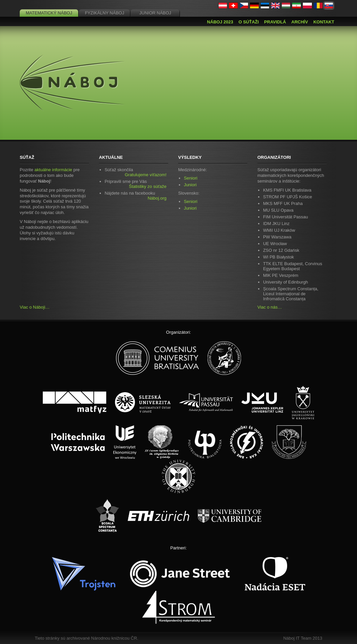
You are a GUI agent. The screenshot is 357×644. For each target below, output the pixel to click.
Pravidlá (275, 22)
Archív (300, 22)
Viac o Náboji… (35, 307)
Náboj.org (157, 198)
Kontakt (324, 22)
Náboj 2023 (220, 22)
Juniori (190, 185)
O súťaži (249, 22)
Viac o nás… (270, 307)
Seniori (191, 178)
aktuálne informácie (53, 170)
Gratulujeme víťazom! (146, 175)
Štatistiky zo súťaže (148, 186)
